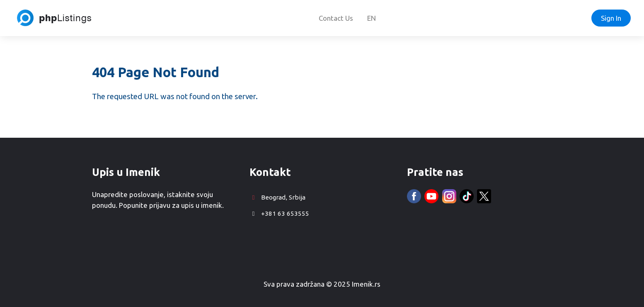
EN (372, 18)
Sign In (611, 18)
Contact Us (336, 18)
